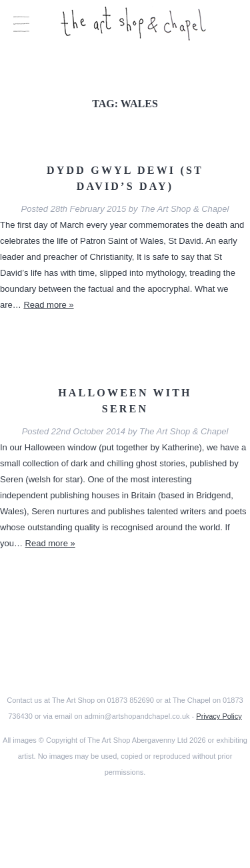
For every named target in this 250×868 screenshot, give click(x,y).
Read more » (48, 305)
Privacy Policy (219, 716)
